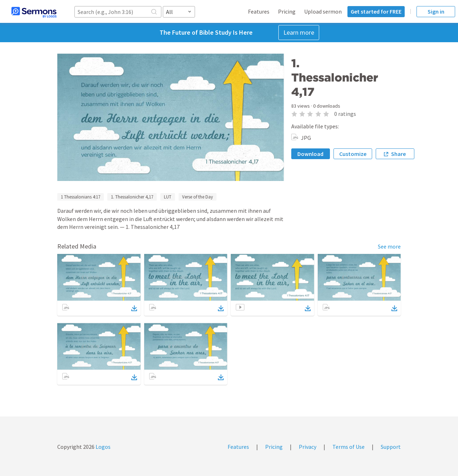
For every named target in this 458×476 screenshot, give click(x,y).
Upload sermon (323, 11)
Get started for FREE (376, 11)
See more (389, 246)
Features (259, 11)
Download (310, 154)
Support (391, 447)
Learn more (299, 32)
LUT (168, 197)
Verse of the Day (198, 197)
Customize (353, 154)
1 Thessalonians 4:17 (81, 197)
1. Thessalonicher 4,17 (132, 197)
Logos (103, 447)
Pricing (287, 11)
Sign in (436, 11)
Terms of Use (349, 447)
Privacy (308, 447)
